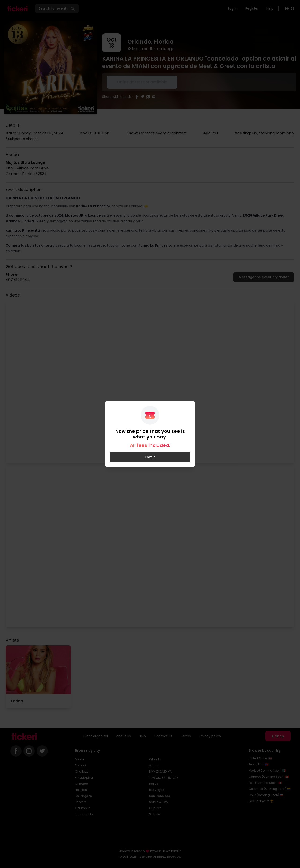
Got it (150, 457)
